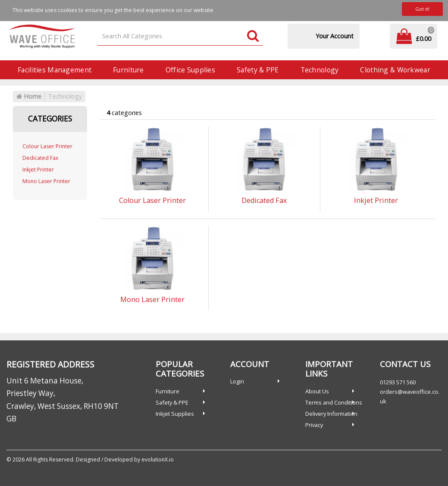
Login (237, 381)
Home (29, 96)
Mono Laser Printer (46, 181)
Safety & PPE (258, 70)
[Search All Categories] (180, 36)
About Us (317, 391)
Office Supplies (190, 70)
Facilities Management (55, 70)
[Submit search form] (253, 36)
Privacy (314, 425)
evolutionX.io (158, 460)
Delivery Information (331, 414)
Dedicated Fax (40, 158)
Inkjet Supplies (175, 414)
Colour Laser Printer (47, 146)
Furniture (128, 70)
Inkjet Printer (38, 170)
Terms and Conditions (334, 402)
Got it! (422, 9)
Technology (320, 70)
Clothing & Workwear (395, 70)
